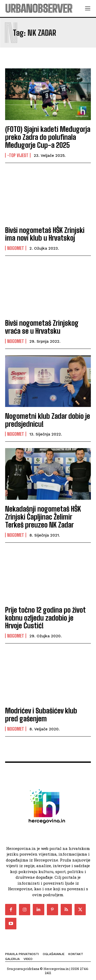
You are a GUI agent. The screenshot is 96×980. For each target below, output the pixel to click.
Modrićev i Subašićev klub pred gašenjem (41, 715)
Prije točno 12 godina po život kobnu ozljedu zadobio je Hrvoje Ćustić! (45, 618)
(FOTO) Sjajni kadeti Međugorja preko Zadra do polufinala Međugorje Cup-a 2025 (48, 137)
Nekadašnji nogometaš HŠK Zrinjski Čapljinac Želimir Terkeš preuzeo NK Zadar (43, 517)
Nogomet (16, 248)
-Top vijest (18, 155)
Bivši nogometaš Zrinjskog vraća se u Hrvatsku (42, 327)
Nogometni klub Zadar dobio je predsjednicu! (48, 420)
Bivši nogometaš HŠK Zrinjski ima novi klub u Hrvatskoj (45, 234)
